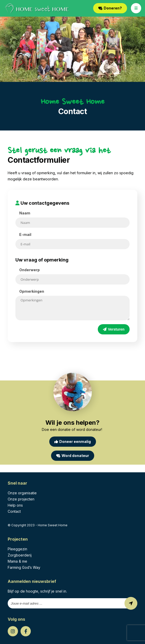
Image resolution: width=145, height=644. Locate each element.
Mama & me (17, 561)
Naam (25, 213)
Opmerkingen (32, 291)
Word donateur (73, 456)
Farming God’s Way (24, 567)
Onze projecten (21, 499)
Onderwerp (30, 270)
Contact (14, 511)
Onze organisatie (22, 493)
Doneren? (110, 8)
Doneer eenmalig (73, 441)
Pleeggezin (17, 549)
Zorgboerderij (20, 555)
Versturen (114, 329)
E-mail (25, 234)
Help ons (15, 505)
